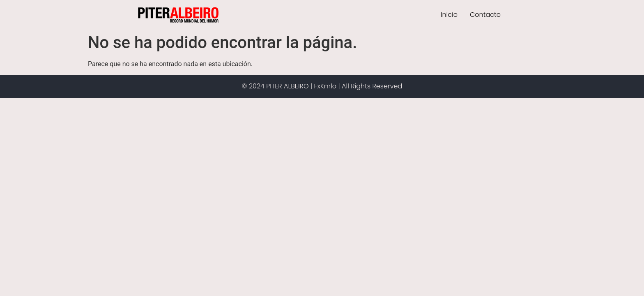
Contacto (485, 15)
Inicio (449, 15)
